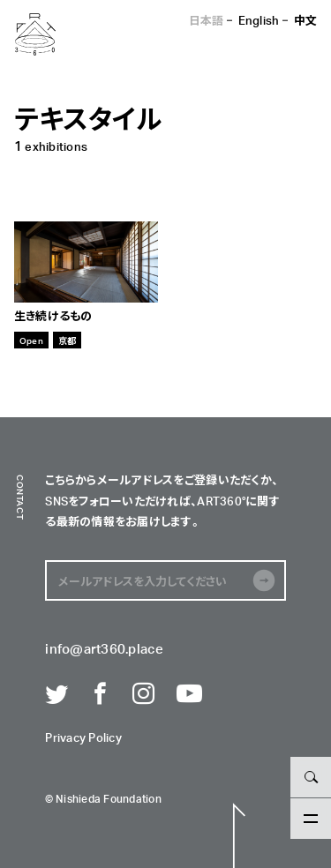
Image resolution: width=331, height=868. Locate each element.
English (259, 20)
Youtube (188, 694)
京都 (68, 340)
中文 (306, 20)
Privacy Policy (83, 739)
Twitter (56, 694)
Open (31, 340)
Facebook (101, 694)
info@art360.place (104, 650)
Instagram (144, 694)
